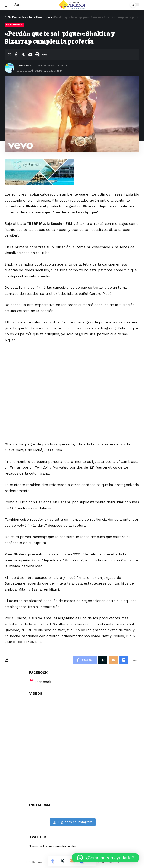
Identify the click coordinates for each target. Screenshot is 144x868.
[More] (45, 54)
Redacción (24, 66)
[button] (106, 858)
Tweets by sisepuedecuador (53, 846)
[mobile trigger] (9, 5)
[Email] (30, 54)
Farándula (14, 25)
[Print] (37, 54)
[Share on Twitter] (23, 54)
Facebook (43, 682)
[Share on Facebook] (16, 54)
